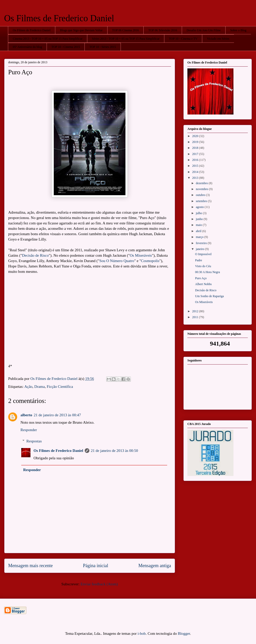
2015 (196, 166)
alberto (26, 415)
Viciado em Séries (218, 39)
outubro (201, 195)
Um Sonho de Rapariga (209, 296)
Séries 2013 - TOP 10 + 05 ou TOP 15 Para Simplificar (126, 39)
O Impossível (203, 254)
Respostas (34, 441)
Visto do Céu (203, 266)
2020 (196, 136)
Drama (40, 387)
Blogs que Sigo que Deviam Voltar (81, 30)
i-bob (142, 633)
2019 (196, 142)
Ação (28, 387)
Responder (29, 430)
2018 (196, 148)
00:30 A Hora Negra (207, 272)
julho (199, 213)
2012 (196, 311)
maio (199, 225)
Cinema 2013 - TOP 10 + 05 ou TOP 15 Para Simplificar (48, 39)
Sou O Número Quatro (117, 261)
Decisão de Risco (35, 255)
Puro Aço (201, 278)
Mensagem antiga (155, 566)
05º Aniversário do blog (27, 47)
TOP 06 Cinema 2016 (125, 30)
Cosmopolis (150, 261)
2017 (196, 154)
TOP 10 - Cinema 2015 (66, 47)
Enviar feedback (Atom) (99, 584)
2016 (196, 160)
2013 (196, 178)
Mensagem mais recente (30, 566)
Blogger (184, 633)
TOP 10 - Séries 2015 (103, 47)
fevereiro (202, 243)
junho (200, 219)
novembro (202, 189)
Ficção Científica (60, 387)
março (200, 237)
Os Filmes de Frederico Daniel (59, 18)
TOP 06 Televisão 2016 (163, 30)
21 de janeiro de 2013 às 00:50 (114, 451)
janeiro (200, 249)
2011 (196, 317)
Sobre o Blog (238, 30)
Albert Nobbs (203, 284)
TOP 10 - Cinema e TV (183, 39)
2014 (196, 172)
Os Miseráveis (141, 255)
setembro (202, 201)
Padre (199, 260)
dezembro (202, 183)
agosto (200, 207)
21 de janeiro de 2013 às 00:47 (57, 415)
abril (199, 231)
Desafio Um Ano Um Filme (204, 30)
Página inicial (95, 566)
